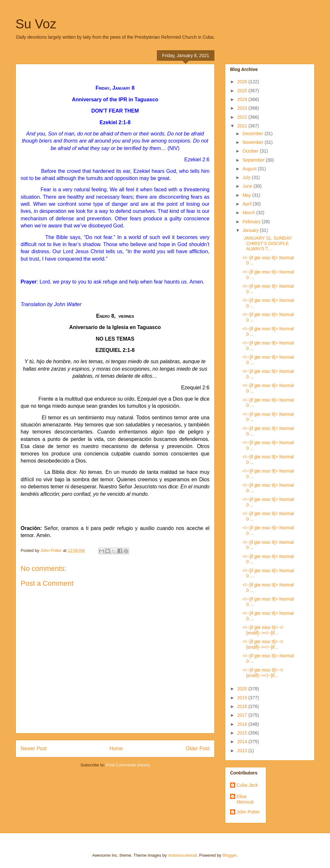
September (254, 160)
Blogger (229, 855)
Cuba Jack (247, 785)
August (250, 169)
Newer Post (34, 748)
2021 (243, 126)
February (252, 222)
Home (116, 748)
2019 (243, 698)
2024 (243, 99)
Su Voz (36, 24)
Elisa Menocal (245, 799)
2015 (243, 733)
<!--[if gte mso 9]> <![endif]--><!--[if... (262, 630)
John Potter (248, 812)
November (253, 142)
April (247, 204)
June (248, 186)
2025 (243, 91)
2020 (243, 689)
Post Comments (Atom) (128, 765)
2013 (243, 751)
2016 (243, 724)
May (247, 195)
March (249, 213)
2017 (243, 715)
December (253, 134)
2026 (243, 82)
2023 (243, 108)
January (251, 230)
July (247, 177)
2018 (243, 706)
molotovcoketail (182, 855)
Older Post (198, 748)
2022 (243, 117)
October (251, 151)
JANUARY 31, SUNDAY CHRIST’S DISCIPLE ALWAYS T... (267, 244)
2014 (243, 742)
